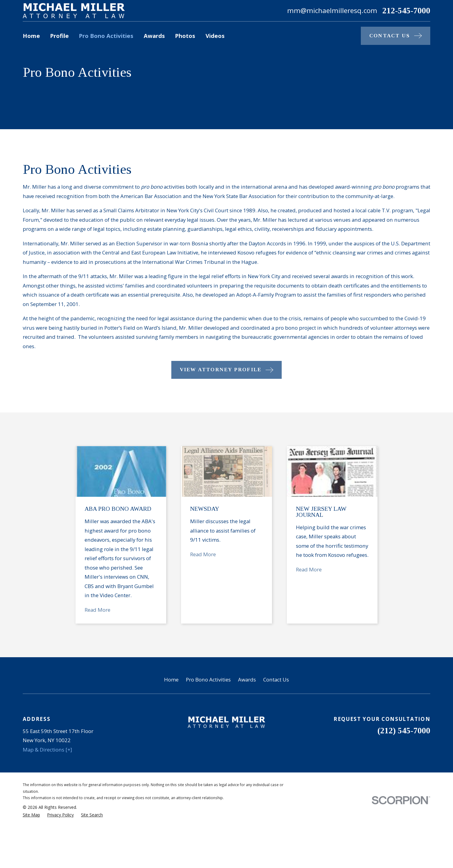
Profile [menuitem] (59, 36)
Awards (247, 680)
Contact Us (276, 680)
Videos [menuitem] (215, 36)
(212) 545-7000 (404, 731)
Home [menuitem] (31, 36)
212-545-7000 (406, 11)
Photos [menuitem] (185, 36)
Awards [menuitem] (154, 36)
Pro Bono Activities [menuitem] (106, 36)
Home (171, 680)
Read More (107, 610)
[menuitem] (31, 815)
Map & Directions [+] (47, 750)
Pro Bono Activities (208, 680)
